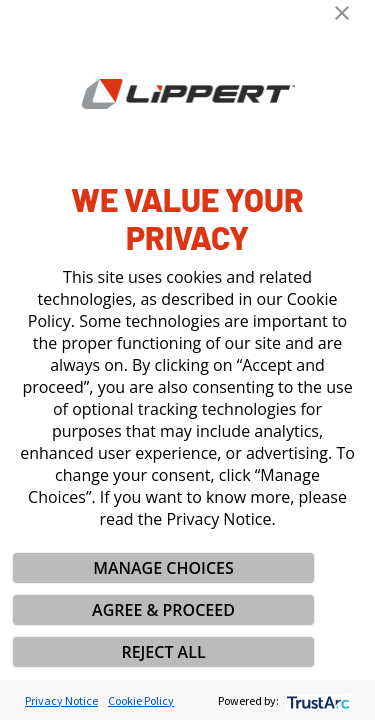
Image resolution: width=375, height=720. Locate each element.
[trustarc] (316, 700)
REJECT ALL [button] (163, 652)
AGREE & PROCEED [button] (163, 610)
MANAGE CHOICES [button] (163, 568)
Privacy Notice (61, 700)
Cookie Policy (141, 700)
